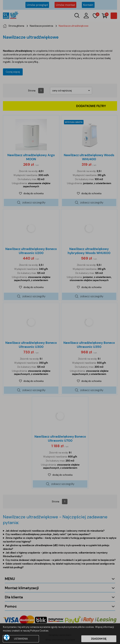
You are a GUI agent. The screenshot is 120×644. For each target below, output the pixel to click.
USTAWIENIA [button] (21, 639)
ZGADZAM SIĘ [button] (99, 639)
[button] (7, 637)
